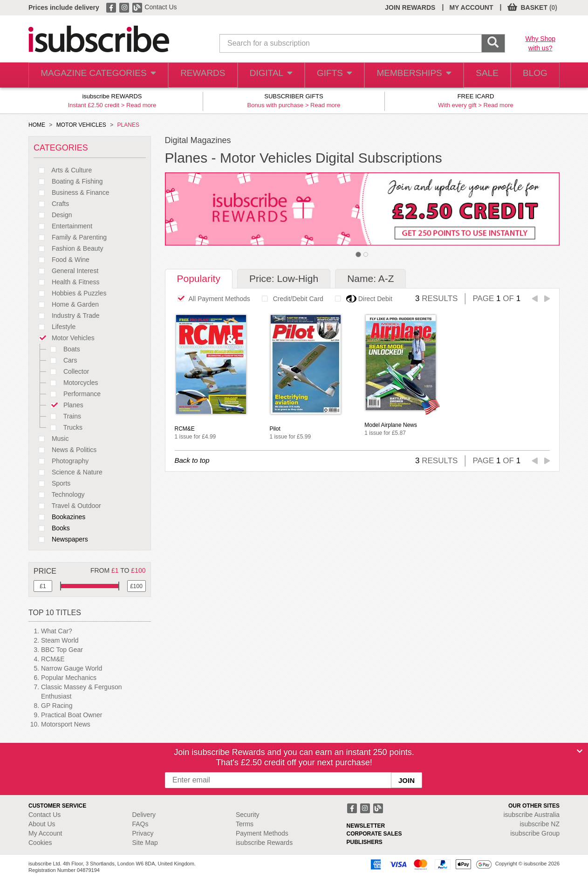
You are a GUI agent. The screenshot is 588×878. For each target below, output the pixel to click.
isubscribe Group (535, 833)
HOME (37, 125)
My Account (45, 833)
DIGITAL (263, 75)
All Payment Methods (211, 299)
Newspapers (61, 539)
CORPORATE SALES (374, 834)
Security (248, 815)
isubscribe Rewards (264, 843)
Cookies (40, 843)
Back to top (192, 460)
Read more (141, 105)
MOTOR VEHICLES (81, 125)
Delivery (144, 815)
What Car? (57, 631)
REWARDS (193, 75)
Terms (245, 824)
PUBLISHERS (365, 842)
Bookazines (59, 517)
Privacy (143, 833)
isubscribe (531, 815)
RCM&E (53, 659)
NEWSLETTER (366, 826)
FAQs (140, 824)
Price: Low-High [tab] (284, 278)
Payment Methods (262, 833)
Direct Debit (361, 299)
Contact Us (161, 7)
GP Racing (57, 706)
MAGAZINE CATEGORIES (93, 75)
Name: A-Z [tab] (370, 278)
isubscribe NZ (540, 824)
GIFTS (328, 75)
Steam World (60, 640)
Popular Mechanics (69, 678)
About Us (42, 824)
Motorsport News (66, 724)
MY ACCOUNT (471, 7)
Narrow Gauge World (72, 668)
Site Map (145, 843)
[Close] (580, 751)
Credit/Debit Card (290, 299)
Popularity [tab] (199, 278)
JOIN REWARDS (410, 7)
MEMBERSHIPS (407, 75)
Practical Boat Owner (72, 715)
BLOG (533, 75)
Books (52, 528)
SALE (481, 75)
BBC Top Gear (62, 650)
